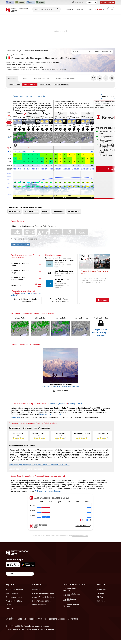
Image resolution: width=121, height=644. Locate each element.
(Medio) (30, 84)
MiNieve (9, 608)
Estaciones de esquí (14, 590)
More (9, 138)
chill (9, 162)
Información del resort (65, 79)
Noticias (81, 9)
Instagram (101, 593)
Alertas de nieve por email (43, 593)
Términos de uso (12, 630)
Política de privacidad (29, 630)
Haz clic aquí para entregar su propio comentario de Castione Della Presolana (39, 465)
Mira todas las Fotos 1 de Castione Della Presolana (60, 386)
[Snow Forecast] (17, 9)
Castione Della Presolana (37, 51)
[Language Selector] (20, 574)
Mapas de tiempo (62, 84)
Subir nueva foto (60, 391)
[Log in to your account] (111, 9)
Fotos (90, 9)
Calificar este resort (17, 469)
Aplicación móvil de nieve (43, 597)
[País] (81, 52)
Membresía (37, 590)
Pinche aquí (16, 417)
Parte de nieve (15, 211)
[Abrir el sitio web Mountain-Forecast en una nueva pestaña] (20, 2)
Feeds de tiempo (39, 605)
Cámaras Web (58, 211)
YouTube (101, 601)
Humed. (9, 166)
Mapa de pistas (74, 211)
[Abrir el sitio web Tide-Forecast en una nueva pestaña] (31, 2)
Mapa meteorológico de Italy (50, 414)
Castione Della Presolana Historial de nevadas (60, 300)
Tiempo (69, 9)
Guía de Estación (31, 211)
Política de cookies (47, 630)
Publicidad (21, 619)
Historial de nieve (41, 79)
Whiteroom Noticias (14, 601)
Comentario (73, 619)
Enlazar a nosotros (57, 619)
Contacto (42, 619)
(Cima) (15, 84)
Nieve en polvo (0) (28, 293)
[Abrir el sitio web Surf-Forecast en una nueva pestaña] (10, 2)
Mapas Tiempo (12, 593)
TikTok (100, 597)
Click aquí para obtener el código (48, 491)
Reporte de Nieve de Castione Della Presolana (26, 300)
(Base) (45, 84)
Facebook (101, 590)
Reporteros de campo (41, 601)
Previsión (12, 79)
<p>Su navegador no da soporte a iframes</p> (60, 514)
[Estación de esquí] (103, 52)
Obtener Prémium (108, 2)
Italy (21, 51)
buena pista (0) (75, 403)
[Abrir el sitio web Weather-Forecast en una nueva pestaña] (40, 2)
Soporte (32, 619)
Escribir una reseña (35, 469)
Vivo (25, 79)
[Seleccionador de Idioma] (92, 2)
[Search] (58, 9)
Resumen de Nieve (14, 597)
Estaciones (10, 51)
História (45, 211)
